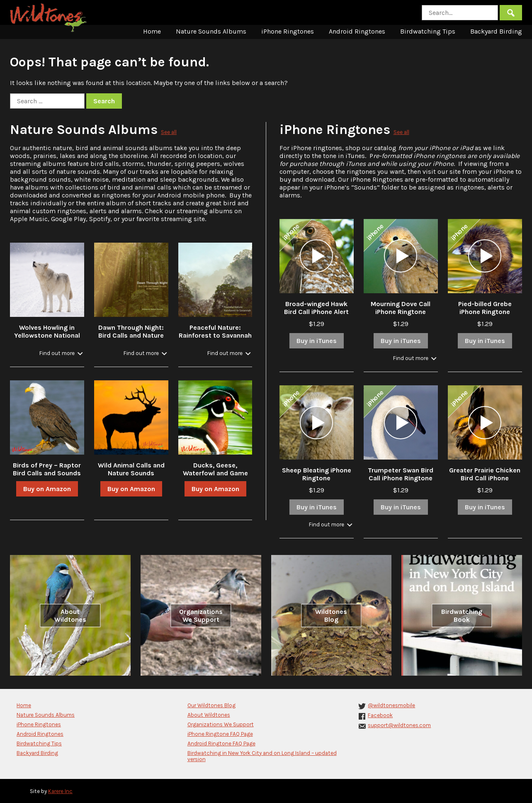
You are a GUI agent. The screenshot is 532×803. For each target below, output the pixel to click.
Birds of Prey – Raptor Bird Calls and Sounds (47, 469)
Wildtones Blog (331, 616)
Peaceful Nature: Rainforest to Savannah (215, 331)
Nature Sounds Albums (211, 31)
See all (169, 132)
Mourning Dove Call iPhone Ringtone (401, 308)
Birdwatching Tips (428, 31)
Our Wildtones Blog (211, 705)
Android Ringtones (357, 31)
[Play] (316, 256)
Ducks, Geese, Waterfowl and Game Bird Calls (215, 473)
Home (152, 31)
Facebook (380, 715)
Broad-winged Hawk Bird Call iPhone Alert (316, 308)
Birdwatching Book (462, 616)
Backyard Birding (496, 31)
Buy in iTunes (317, 341)
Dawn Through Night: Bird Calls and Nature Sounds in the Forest (131, 335)
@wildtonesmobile (391, 705)
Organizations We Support (201, 616)
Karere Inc (60, 791)
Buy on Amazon (47, 489)
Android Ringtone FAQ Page (221, 743)
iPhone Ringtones (288, 31)
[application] (316, 256)
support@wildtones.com (399, 725)
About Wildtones (70, 616)
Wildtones (49, 18)
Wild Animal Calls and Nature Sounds (131, 469)
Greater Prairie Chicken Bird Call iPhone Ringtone (485, 478)
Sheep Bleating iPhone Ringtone (317, 474)
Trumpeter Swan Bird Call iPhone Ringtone (401, 474)
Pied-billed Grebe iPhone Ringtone (485, 308)
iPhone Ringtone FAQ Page (220, 734)
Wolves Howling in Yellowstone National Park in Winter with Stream (47, 339)
